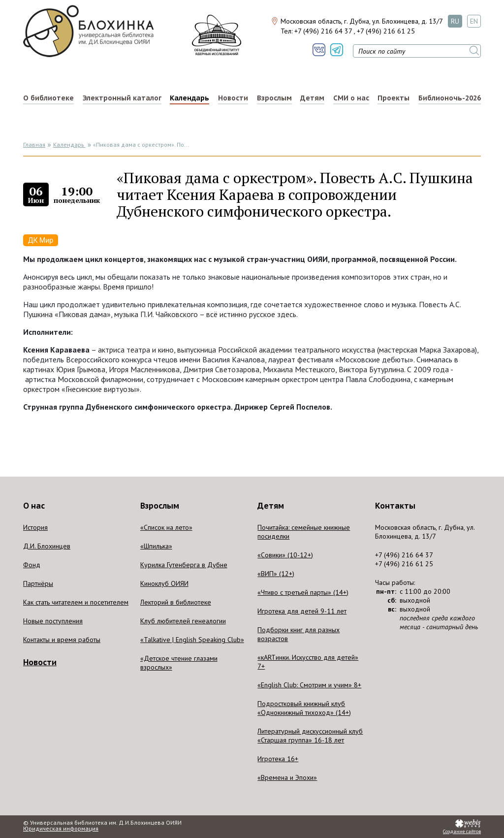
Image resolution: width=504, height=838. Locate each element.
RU (455, 21)
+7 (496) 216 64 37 (323, 31)
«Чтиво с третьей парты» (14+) (303, 592)
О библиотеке (48, 98)
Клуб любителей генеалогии (183, 621)
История (35, 527)
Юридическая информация (61, 829)
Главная (34, 145)
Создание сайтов (462, 832)
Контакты (395, 506)
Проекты (394, 98)
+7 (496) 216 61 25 (386, 31)
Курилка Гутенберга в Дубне (184, 565)
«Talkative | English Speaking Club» (192, 640)
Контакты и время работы (62, 640)
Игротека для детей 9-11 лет (302, 611)
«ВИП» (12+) (276, 574)
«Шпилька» (156, 546)
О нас (34, 506)
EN (474, 21)
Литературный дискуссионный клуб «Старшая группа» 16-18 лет (310, 736)
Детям (312, 98)
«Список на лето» (166, 527)
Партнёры (38, 583)
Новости (233, 98)
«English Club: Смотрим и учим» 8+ (309, 685)
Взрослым (274, 98)
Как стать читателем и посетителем (76, 602)
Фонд (32, 565)
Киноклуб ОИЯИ (164, 583)
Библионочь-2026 (450, 98)
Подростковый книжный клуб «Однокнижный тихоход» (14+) (304, 708)
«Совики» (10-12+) (285, 555)
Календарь (189, 98)
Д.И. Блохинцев (47, 546)
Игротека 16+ (278, 759)
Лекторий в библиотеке (176, 602)
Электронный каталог (122, 98)
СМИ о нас (351, 98)
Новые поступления (53, 621)
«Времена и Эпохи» (287, 777)
